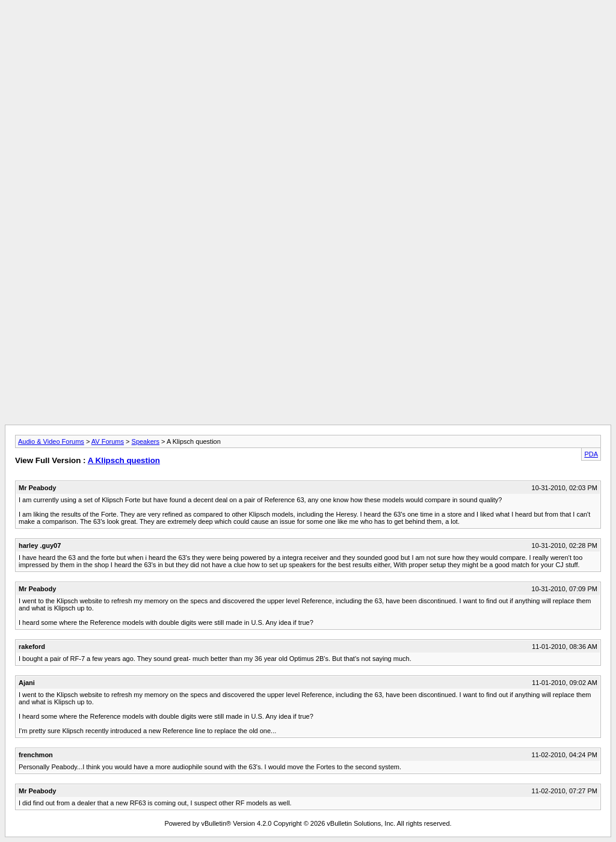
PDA (591, 454)
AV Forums (108, 441)
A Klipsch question (124, 460)
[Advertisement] (308, 32)
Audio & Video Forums (51, 441)
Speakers (146, 441)
